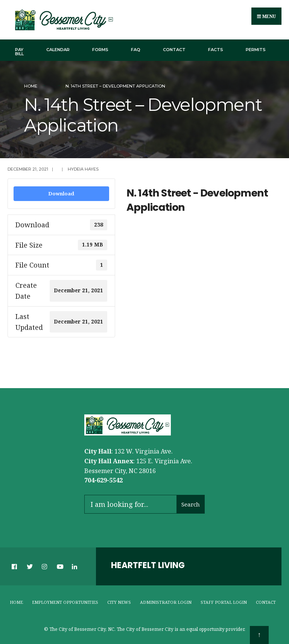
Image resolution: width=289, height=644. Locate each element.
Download (61, 194)
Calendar (58, 50)
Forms (100, 50)
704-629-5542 (103, 480)
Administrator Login (166, 602)
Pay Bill (19, 52)
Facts (216, 50)
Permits (256, 50)
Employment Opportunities (65, 602)
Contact (174, 50)
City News (119, 602)
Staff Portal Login (224, 602)
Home (31, 86)
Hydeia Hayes (83, 169)
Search (191, 504)
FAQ (136, 50)
